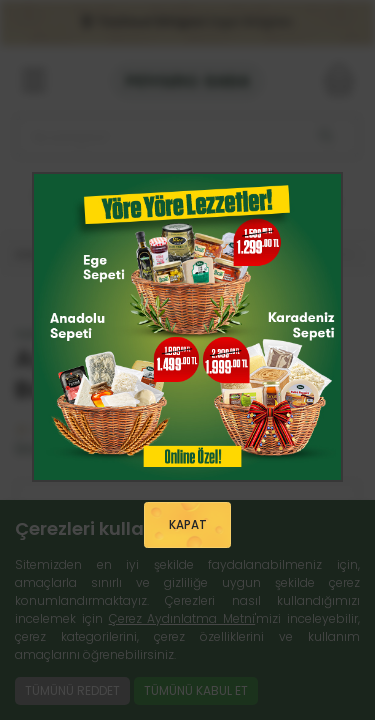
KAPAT (188, 525)
